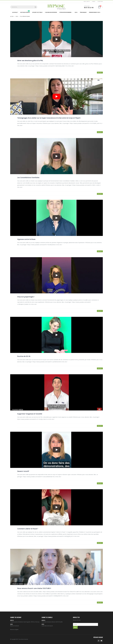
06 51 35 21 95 (89, 8)
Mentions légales (14, 629)
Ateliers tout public (37, 12)
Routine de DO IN (24, 356)
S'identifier (100, 1)
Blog (76, 12)
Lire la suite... (100, 73)
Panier (94, 1)
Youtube (101, 641)
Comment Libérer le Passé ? (28, 529)
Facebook (99, 641)
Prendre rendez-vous (94, 12)
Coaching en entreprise (51, 12)
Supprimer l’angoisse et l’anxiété (30, 414)
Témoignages (83, 12)
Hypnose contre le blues (26, 239)
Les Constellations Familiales (28, 177)
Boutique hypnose (25, 12)
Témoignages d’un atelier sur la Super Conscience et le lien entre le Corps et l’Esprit (49, 118)
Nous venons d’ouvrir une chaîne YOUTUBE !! (34, 588)
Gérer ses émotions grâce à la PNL (30, 60)
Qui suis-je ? (15, 12)
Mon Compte (87, 1)
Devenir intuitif (23, 471)
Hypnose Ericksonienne (65, 12)
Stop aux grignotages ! (26, 297)
